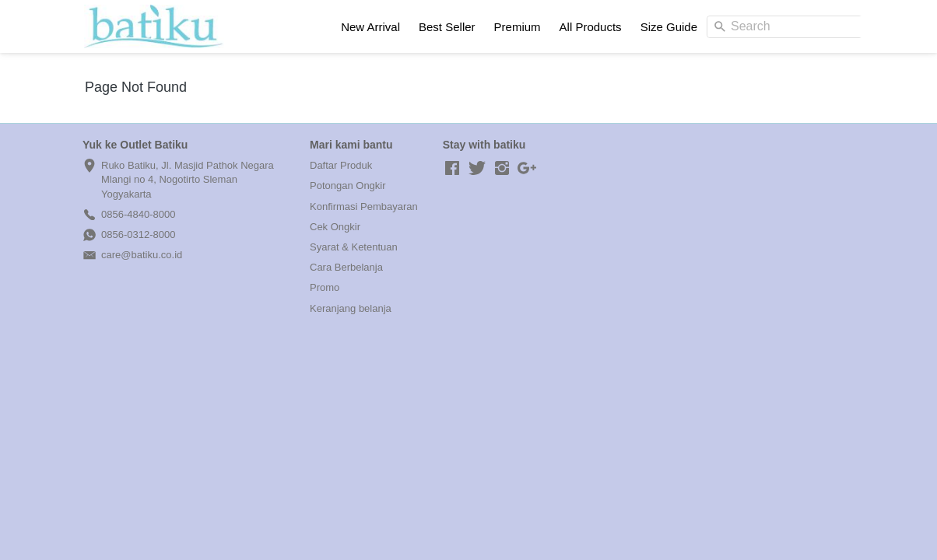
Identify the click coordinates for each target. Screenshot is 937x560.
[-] (452, 169)
